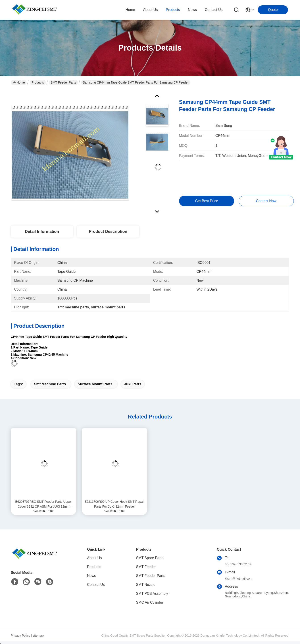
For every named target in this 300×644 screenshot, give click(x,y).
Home (130, 10)
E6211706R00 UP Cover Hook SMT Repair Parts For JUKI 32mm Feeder (115, 504)
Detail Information (42, 232)
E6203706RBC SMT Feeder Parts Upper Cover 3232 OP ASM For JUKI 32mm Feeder (43, 504)
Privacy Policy (20, 636)
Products (38, 82)
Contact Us (96, 585)
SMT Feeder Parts (63, 82)
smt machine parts (50, 384)
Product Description (108, 232)
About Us (94, 558)
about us (150, 10)
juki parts (133, 384)
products (173, 10)
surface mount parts (95, 384)
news (192, 10)
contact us (214, 10)
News (92, 576)
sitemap (38, 636)
